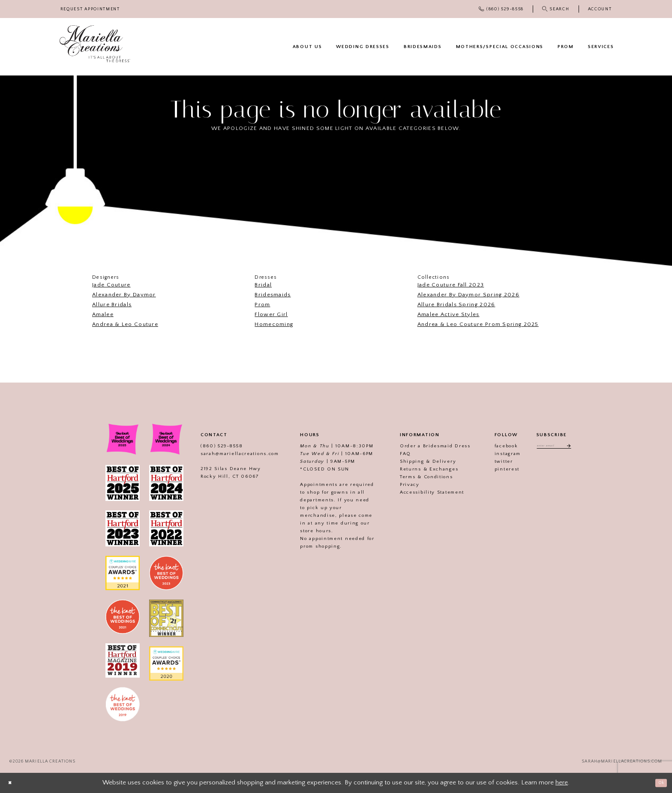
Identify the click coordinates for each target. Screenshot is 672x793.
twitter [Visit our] (494, 461)
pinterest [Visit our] (497, 469)
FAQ (396, 454)
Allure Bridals (112, 305)
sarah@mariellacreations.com (230, 454)
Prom (262, 305)
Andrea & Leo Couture (125, 324)
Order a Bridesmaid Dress (425, 446)
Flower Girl (271, 314)
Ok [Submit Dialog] (658, 782)
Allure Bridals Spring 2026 (456, 305)
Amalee (103, 314)
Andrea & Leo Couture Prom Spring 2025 (478, 324)
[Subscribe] (575, 447)
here (562, 782)
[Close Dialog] (13, 783)
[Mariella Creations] (95, 44)
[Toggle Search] (556, 9)
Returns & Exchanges (419, 469)
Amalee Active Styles (448, 314)
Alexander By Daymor (124, 295)
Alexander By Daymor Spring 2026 (468, 295)
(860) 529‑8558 (212, 446)
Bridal (263, 285)
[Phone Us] (501, 9)
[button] (600, 9)
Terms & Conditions (417, 477)
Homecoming (274, 324)
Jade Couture (111, 285)
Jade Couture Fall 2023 (451, 285)
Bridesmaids (273, 295)
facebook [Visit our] (496, 446)
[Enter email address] (554, 447)
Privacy (400, 485)
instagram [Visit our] (498, 454)
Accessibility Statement (422, 492)
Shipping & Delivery (418, 461)
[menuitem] (90, 9)
